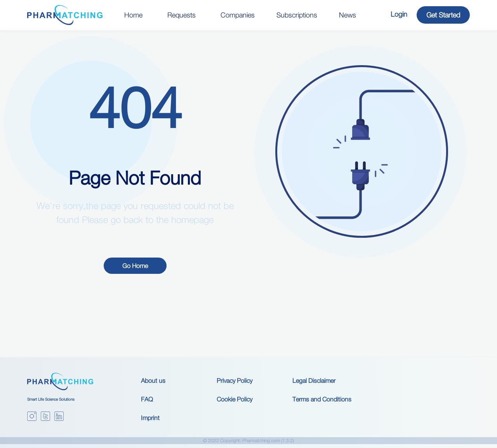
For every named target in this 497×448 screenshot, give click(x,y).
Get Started (443, 15)
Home (133, 15)
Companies (238, 15)
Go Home (135, 266)
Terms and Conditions (322, 399)
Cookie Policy (235, 399)
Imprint (150, 418)
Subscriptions (297, 15)
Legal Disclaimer (314, 381)
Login (399, 14)
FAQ (147, 399)
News (348, 15)
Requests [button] (182, 15)
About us (153, 381)
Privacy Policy (235, 381)
